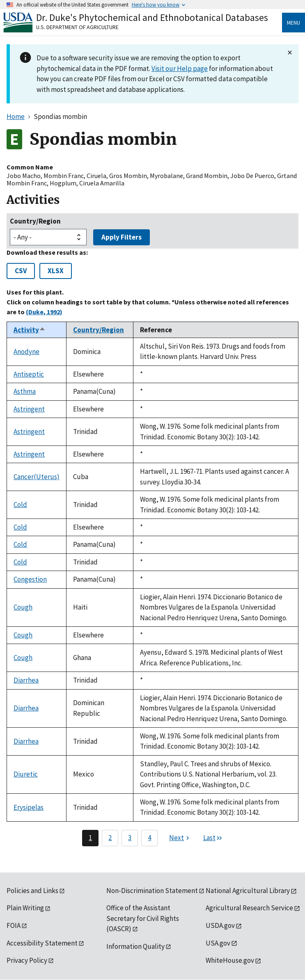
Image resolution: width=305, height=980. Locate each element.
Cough (23, 607)
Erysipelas (29, 807)
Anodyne (26, 352)
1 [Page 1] (90, 838)
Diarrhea (26, 680)
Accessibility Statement (42, 943)
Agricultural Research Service (249, 908)
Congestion (30, 579)
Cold (20, 505)
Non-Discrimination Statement (152, 891)
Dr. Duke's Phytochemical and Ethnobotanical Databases (152, 17)
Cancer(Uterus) (37, 477)
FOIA (14, 925)
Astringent (29, 409)
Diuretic (26, 774)
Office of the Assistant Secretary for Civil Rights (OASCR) (143, 918)
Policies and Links (32, 891)
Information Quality (135, 946)
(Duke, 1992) (44, 312)
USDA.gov (220, 925)
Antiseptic (29, 374)
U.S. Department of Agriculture (77, 27)
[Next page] (180, 838)
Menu (294, 23)
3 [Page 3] (130, 838)
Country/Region (35, 221)
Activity (30, 330)
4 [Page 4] (149, 838)
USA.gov (218, 943)
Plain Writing (25, 908)
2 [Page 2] (110, 838)
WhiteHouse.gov (230, 960)
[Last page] (213, 838)
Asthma (25, 391)
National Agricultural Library (248, 891)
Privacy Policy (27, 960)
